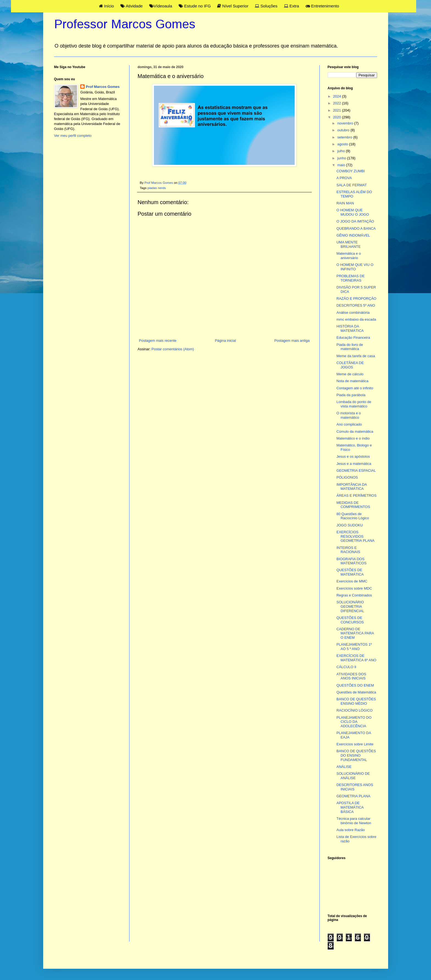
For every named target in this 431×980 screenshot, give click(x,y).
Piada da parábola (351, 395)
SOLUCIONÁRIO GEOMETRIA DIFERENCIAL (350, 606)
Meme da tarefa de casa (356, 356)
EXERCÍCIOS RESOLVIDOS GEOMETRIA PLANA (356, 536)
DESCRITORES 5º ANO (356, 305)
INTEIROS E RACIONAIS (348, 550)
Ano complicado (349, 424)
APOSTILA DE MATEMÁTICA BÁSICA (350, 807)
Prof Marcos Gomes (103, 87)
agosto (343, 144)
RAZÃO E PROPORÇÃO (356, 299)
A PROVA (344, 178)
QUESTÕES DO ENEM (355, 685)
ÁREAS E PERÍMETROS (357, 495)
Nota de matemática (352, 381)
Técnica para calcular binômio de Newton (354, 821)
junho (342, 158)
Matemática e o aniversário (349, 256)
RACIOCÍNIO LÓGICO (354, 710)
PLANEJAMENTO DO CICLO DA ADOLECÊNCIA (354, 722)
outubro (344, 130)
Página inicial (226, 341)
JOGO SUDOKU (350, 525)
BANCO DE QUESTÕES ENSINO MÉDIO (356, 701)
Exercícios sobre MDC (354, 588)
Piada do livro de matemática (350, 347)
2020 (338, 117)
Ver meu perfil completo (73, 136)
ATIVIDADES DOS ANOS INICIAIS (351, 676)
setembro (345, 137)
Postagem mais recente (158, 341)
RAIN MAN (345, 203)
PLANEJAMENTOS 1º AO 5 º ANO (354, 647)
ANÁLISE (344, 767)
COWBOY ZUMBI (351, 171)
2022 (338, 103)
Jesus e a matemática (354, 464)
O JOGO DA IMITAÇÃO (355, 221)
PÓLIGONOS (347, 477)
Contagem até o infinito (355, 388)
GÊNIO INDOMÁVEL (353, 235)
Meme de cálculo (350, 374)
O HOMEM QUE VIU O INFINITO (355, 267)
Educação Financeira (353, 338)
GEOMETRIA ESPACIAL (356, 470)
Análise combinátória (353, 313)
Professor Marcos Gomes (125, 24)
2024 (338, 96)
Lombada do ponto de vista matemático (354, 404)
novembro (346, 123)
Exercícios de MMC (352, 581)
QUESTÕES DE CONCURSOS (350, 620)
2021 (338, 110)
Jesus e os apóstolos (353, 456)
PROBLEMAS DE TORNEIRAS (351, 278)
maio (342, 165)
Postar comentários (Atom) (173, 349)
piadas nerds (157, 188)
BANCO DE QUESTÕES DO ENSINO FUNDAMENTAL (356, 755)
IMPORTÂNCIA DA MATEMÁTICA (352, 487)
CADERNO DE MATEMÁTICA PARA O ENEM (355, 633)
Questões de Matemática (356, 692)
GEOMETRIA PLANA (353, 796)
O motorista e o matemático (349, 415)
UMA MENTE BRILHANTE (349, 244)
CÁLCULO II (346, 667)
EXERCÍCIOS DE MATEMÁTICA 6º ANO (356, 658)
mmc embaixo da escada (356, 319)
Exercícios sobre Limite (355, 744)
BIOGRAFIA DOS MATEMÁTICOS (351, 561)
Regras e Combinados (354, 595)
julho (342, 151)
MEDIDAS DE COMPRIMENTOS (353, 505)
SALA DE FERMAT (352, 185)
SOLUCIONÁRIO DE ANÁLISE (353, 776)
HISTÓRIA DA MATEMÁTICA (350, 328)
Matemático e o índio (353, 438)
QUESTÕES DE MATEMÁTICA (350, 572)
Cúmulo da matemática (355, 431)
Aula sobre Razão (351, 830)
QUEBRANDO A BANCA (356, 228)
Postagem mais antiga (292, 341)
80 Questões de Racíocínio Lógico (353, 516)
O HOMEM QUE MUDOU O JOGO (353, 212)
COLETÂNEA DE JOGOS (350, 365)
